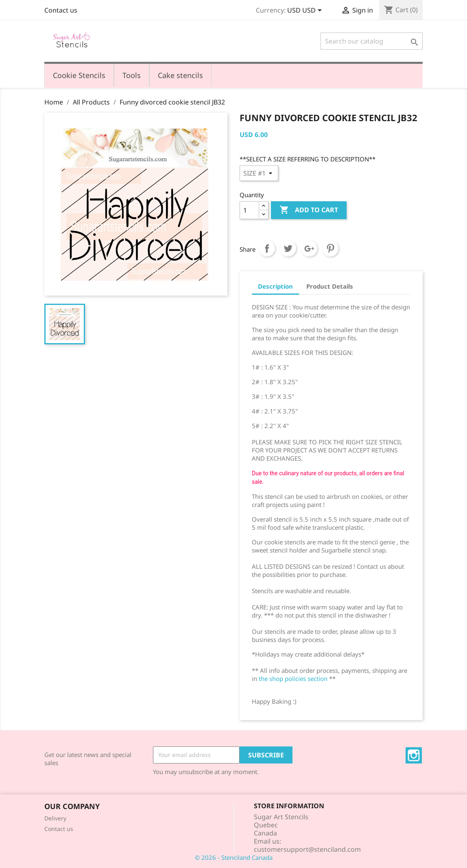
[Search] (372, 41)
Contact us (61, 10)
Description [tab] (275, 286)
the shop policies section (293, 679)
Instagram (414, 755)
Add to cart (309, 210)
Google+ (309, 248)
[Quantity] (249, 210)
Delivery (55, 818)
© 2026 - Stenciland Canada (234, 857)
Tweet (288, 248)
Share (267, 248)
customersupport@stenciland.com (307, 849)
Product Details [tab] (330, 286)
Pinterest (330, 248)
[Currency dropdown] (306, 11)
